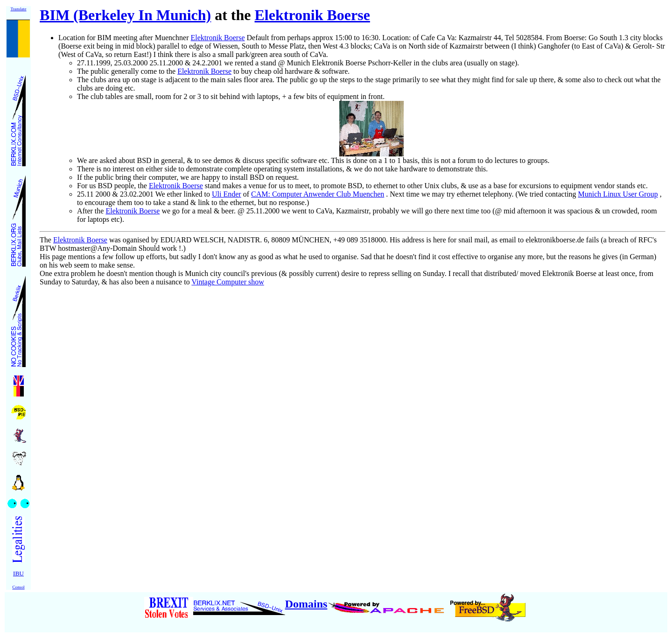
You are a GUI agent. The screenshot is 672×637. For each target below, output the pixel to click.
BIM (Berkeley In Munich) (125, 15)
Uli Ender (227, 194)
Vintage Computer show (227, 282)
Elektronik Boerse (312, 15)
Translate (18, 9)
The (45, 240)
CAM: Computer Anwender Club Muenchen (318, 194)
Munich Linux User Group (618, 194)
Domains (306, 604)
